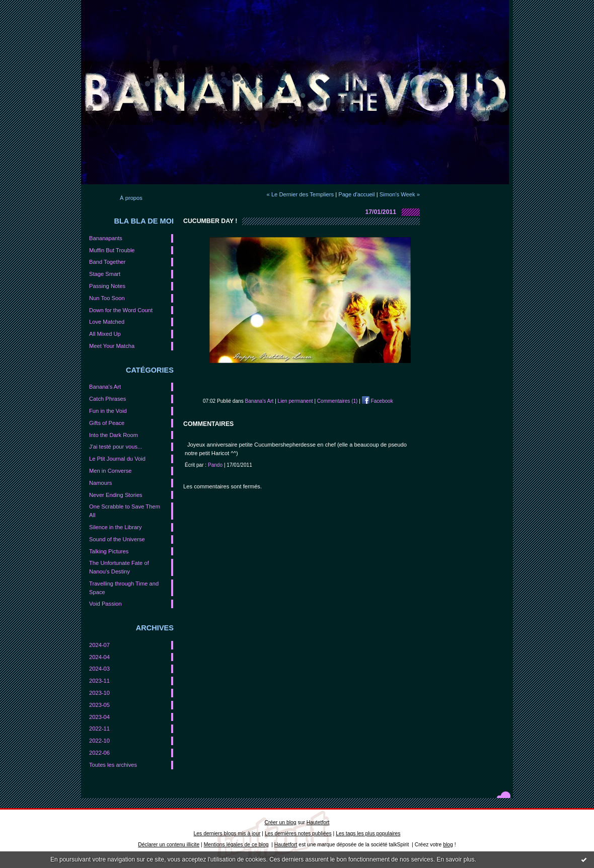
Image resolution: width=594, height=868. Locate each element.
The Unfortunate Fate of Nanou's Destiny (119, 567)
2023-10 (99, 693)
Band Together (107, 262)
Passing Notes (107, 286)
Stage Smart (105, 274)
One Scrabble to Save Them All (125, 511)
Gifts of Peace (107, 423)
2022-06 (99, 753)
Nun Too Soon (107, 298)
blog (448, 845)
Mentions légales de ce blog (236, 845)
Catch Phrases (107, 399)
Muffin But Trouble (112, 250)
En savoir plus (455, 859)
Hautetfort (318, 822)
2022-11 (99, 729)
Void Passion (105, 604)
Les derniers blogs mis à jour (227, 834)
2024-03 (99, 669)
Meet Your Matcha (112, 346)
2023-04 (99, 717)
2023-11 (99, 681)
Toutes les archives (113, 765)
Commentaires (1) (338, 401)
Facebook (378, 401)
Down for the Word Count (121, 310)
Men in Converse (110, 471)
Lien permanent (295, 401)
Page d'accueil (356, 194)
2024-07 (99, 645)
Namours (100, 483)
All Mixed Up (105, 334)
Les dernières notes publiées (298, 834)
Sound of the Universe (117, 539)
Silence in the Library (115, 527)
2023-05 (99, 705)
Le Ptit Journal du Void (117, 459)
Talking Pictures (109, 551)
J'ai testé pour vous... (116, 447)
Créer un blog (281, 822)
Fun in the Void (108, 411)
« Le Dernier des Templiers (300, 194)
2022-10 (99, 741)
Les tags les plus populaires (368, 834)
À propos (131, 198)
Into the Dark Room (114, 435)
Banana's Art (105, 387)
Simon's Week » (400, 194)
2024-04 (99, 657)
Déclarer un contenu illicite (169, 845)
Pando (215, 465)
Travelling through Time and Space (124, 588)
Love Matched (107, 322)
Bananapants (106, 238)
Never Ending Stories (116, 495)
